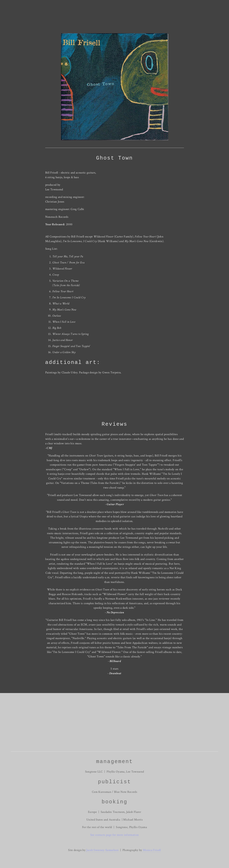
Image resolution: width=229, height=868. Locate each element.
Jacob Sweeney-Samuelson (102, 850)
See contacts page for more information (115, 835)
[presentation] (63, 398)
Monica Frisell (152, 850)
